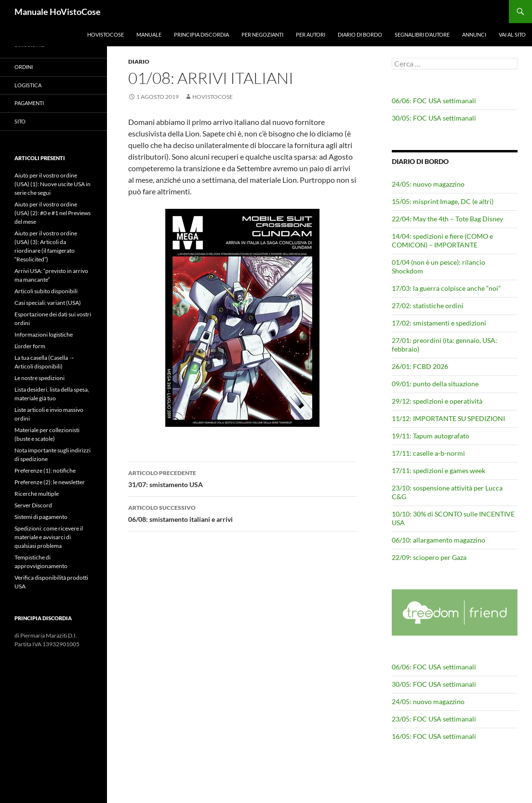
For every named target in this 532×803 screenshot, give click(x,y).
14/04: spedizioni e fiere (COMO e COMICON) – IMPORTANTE (442, 240)
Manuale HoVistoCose (58, 12)
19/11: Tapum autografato (431, 436)
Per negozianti (262, 34)
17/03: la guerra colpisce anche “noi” (446, 288)
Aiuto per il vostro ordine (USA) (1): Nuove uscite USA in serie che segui (53, 184)
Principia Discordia (201, 34)
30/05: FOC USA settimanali (434, 118)
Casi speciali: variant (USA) (48, 303)
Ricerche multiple (37, 494)
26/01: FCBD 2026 (420, 366)
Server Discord (33, 505)
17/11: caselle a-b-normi (428, 453)
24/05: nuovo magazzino (428, 184)
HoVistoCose (106, 34)
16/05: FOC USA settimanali (434, 736)
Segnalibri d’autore (422, 34)
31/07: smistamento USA (242, 478)
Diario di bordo (360, 34)
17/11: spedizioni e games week (439, 470)
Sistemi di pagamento (41, 517)
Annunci (474, 34)
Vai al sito (512, 34)
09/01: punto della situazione (435, 384)
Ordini (24, 67)
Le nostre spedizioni (40, 378)
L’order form (30, 346)
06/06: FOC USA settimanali (434, 101)
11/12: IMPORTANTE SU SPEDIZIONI (448, 418)
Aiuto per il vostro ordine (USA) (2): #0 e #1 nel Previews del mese (53, 213)
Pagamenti (29, 103)
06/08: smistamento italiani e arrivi (242, 513)
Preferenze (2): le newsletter (50, 482)
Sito (20, 121)
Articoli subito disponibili (46, 291)
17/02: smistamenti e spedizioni (439, 323)
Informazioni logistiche (44, 334)
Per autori (311, 34)
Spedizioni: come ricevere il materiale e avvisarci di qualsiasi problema (49, 537)
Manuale (149, 34)
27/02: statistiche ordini (428, 306)
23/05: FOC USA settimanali (434, 719)
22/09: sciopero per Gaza (429, 557)
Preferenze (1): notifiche (45, 470)
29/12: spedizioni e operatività (437, 401)
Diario (139, 61)
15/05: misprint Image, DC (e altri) (443, 201)
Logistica (28, 85)
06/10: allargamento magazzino (439, 540)
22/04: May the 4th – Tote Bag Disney (447, 219)
